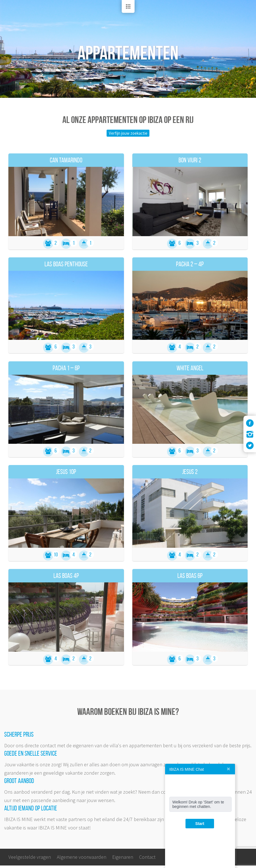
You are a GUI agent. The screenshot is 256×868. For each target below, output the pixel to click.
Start (200, 824)
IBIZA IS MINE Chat (187, 769)
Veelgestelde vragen (30, 859)
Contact (147, 859)
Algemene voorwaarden (82, 859)
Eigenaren (123, 859)
